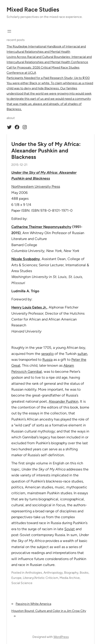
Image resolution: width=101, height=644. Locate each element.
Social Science (22, 583)
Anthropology (53, 573)
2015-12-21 (19, 165)
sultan (82, 354)
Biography (71, 573)
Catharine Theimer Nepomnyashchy (41, 227)
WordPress (61, 637)
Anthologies (34, 573)
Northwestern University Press (36, 187)
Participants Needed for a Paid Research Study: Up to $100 (48, 78)
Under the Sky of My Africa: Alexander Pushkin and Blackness (46, 151)
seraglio (47, 354)
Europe (16, 578)
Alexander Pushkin (64, 401)
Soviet (70, 529)
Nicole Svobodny (26, 259)
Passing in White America (33, 604)
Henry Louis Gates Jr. (29, 307)
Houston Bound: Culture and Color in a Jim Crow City (49, 611)
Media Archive (70, 578)
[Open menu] (9, 31)
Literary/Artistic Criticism (41, 578)
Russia (47, 360)
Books (84, 573)
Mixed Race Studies (33, 10)
